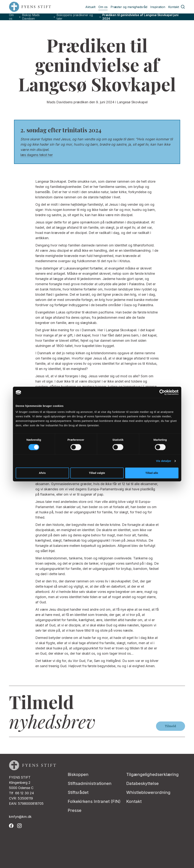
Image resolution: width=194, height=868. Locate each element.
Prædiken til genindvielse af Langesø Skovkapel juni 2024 (140, 17)
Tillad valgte (97, 473)
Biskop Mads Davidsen (31, 17)
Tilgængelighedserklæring (152, 774)
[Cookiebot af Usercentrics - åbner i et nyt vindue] (162, 392)
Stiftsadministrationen (90, 783)
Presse (75, 810)
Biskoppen (78, 774)
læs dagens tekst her (37, 155)
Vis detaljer (164, 461)
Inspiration (158, 7)
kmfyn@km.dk (20, 817)
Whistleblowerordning (148, 792)
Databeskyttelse (142, 783)
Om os (103, 7)
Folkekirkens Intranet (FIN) (94, 801)
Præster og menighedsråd (129, 7)
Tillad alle (152, 473)
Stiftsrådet (78, 792)
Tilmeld (171, 726)
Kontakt (174, 7)
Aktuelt (90, 7)
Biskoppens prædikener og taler (75, 17)
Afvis (42, 473)
